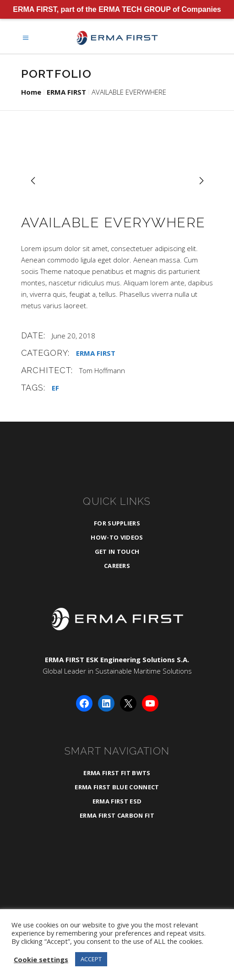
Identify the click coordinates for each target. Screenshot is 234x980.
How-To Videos (117, 537)
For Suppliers (117, 523)
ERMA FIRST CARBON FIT (117, 815)
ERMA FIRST (66, 92)
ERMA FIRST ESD (117, 801)
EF (55, 388)
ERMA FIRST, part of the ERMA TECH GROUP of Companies (117, 9)
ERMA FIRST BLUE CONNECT (117, 787)
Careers (117, 566)
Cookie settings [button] (41, 959)
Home (31, 92)
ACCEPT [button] (91, 959)
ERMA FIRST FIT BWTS (117, 773)
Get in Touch (117, 552)
